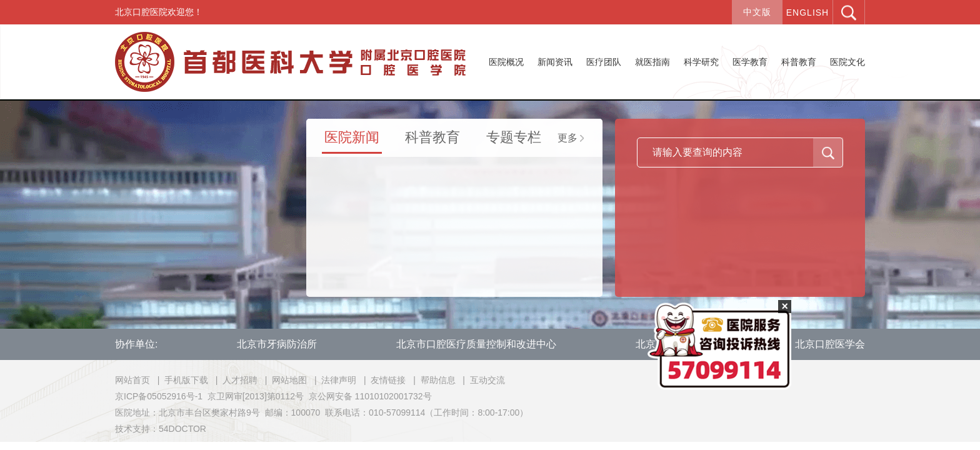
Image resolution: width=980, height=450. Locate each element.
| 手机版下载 (180, 380)
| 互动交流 (481, 380)
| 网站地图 (283, 380)
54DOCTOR (182, 429)
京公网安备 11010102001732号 (370, 396)
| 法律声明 (333, 380)
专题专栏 (514, 137)
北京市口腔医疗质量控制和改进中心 (476, 344)
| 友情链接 (382, 380)
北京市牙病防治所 (277, 344)
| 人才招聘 (234, 380)
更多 (571, 138)
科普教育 (432, 137)
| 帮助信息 (432, 380)
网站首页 (132, 380)
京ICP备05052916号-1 (159, 396)
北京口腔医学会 (830, 344)
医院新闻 (352, 137)
